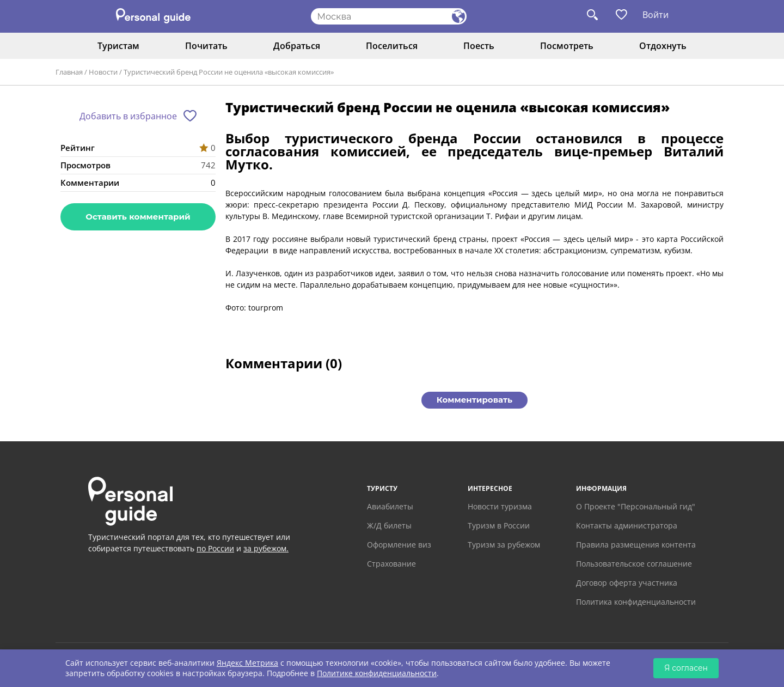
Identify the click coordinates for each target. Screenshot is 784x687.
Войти (656, 15)
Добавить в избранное (128, 116)
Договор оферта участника (627, 583)
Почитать (206, 46)
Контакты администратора (627, 525)
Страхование (391, 564)
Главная (69, 72)
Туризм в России (499, 525)
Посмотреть (567, 46)
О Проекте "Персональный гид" (636, 506)
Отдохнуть (663, 46)
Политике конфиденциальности (377, 673)
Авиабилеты (390, 506)
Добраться (297, 46)
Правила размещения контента (636, 545)
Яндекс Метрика (247, 663)
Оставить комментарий (138, 217)
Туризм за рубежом (504, 545)
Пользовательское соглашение (634, 564)
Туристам (118, 46)
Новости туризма (500, 506)
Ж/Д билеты (389, 525)
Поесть (479, 46)
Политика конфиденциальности (636, 602)
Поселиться (392, 46)
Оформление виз (399, 545)
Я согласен (686, 668)
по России (215, 548)
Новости (103, 72)
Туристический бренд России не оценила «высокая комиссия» (229, 72)
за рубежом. (266, 548)
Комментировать (474, 400)
